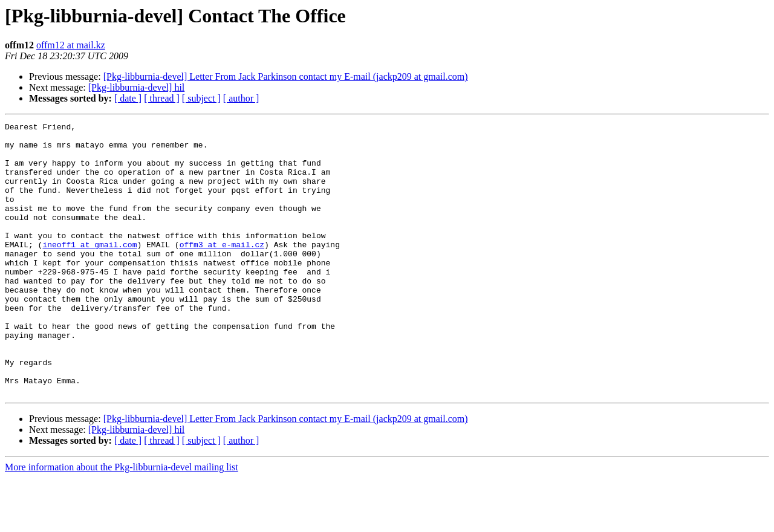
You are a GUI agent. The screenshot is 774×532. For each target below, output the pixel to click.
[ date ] (128, 98)
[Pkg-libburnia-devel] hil (137, 87)
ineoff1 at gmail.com (89, 270)
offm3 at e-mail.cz (222, 270)
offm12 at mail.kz (71, 45)
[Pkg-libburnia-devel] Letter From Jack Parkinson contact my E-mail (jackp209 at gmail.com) (286, 76)
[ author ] (241, 98)
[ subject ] (201, 98)
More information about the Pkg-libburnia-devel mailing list (122, 521)
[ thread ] (162, 98)
